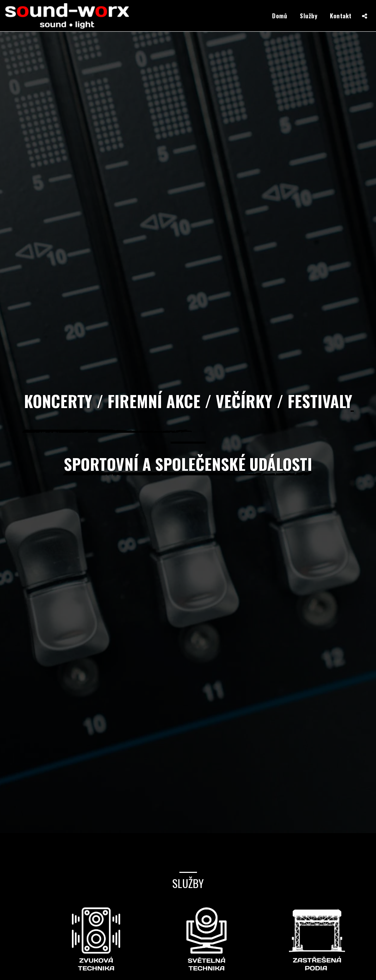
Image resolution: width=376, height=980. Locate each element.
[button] (365, 16)
